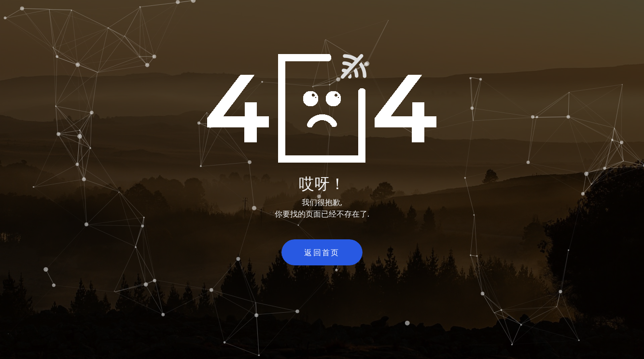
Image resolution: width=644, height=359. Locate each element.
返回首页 (322, 252)
